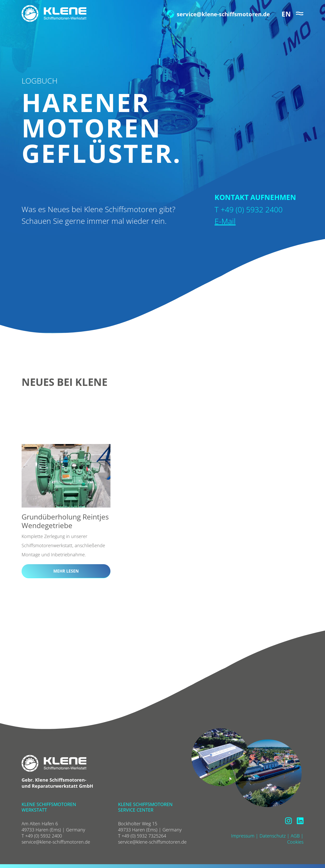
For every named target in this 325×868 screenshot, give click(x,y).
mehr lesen (66, 571)
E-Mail (225, 221)
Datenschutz (273, 836)
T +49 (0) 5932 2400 (42, 836)
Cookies (295, 842)
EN (286, 14)
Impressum (243, 836)
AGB (295, 836)
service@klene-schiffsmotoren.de (218, 14)
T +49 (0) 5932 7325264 (142, 836)
